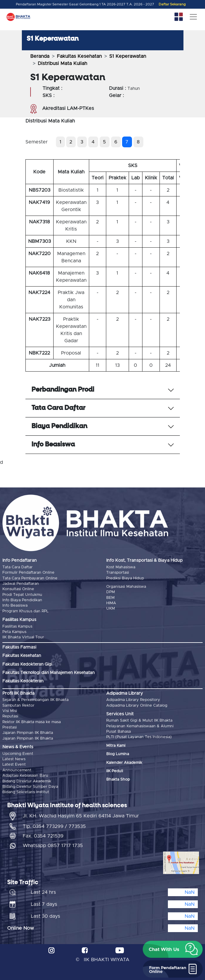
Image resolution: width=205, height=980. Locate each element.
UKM (111, 609)
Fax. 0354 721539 (43, 836)
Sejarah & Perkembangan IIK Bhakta (35, 700)
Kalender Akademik (124, 763)
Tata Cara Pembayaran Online (30, 578)
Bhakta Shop (118, 780)
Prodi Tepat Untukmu (22, 595)
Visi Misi (10, 711)
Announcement (17, 770)
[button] (173, 949)
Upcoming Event (18, 754)
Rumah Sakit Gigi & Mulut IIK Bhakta (139, 721)
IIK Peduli (115, 771)
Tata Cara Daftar (18, 567)
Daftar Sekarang (172, 4)
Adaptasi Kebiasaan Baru (25, 776)
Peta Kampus (14, 632)
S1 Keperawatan (128, 56)
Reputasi (10, 716)
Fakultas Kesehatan (79, 56)
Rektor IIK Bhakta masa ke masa (32, 722)
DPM (111, 592)
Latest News (14, 759)
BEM (110, 598)
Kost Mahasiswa (121, 567)
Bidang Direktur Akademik (27, 781)
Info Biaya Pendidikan (22, 600)
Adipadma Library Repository (133, 700)
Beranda (40, 56)
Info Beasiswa (15, 606)
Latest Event (14, 765)
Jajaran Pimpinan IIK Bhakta (28, 733)
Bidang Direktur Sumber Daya (30, 787)
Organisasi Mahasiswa (126, 587)
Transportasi (118, 573)
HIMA (111, 603)
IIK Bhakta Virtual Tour (23, 637)
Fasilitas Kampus (17, 627)
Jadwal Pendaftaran (21, 584)
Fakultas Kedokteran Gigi (27, 664)
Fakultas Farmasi (19, 647)
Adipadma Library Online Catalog (137, 706)
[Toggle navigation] (193, 17)
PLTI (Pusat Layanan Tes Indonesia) (139, 737)
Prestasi (10, 727)
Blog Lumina (118, 754)
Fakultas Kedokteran (23, 681)
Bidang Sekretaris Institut (26, 792)
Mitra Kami (116, 746)
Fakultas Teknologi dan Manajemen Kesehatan (48, 673)
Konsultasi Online (18, 589)
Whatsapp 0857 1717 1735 (53, 846)
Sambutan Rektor (18, 706)
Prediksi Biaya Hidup (125, 578)
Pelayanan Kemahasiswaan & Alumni (140, 726)
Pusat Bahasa (119, 732)
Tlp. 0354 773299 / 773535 (54, 826)
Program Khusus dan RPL (25, 611)
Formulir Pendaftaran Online (28, 573)
